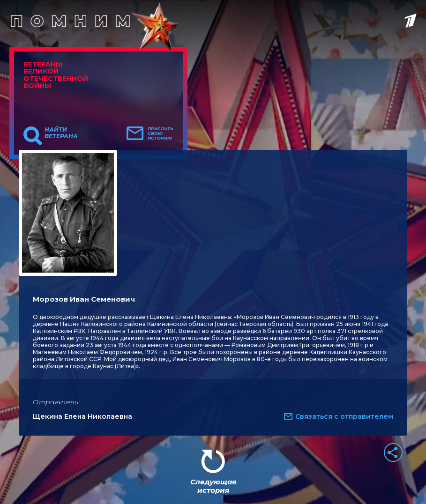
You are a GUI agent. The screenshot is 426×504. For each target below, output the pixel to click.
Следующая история (213, 486)
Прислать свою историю (161, 133)
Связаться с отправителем (344, 416)
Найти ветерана (61, 133)
